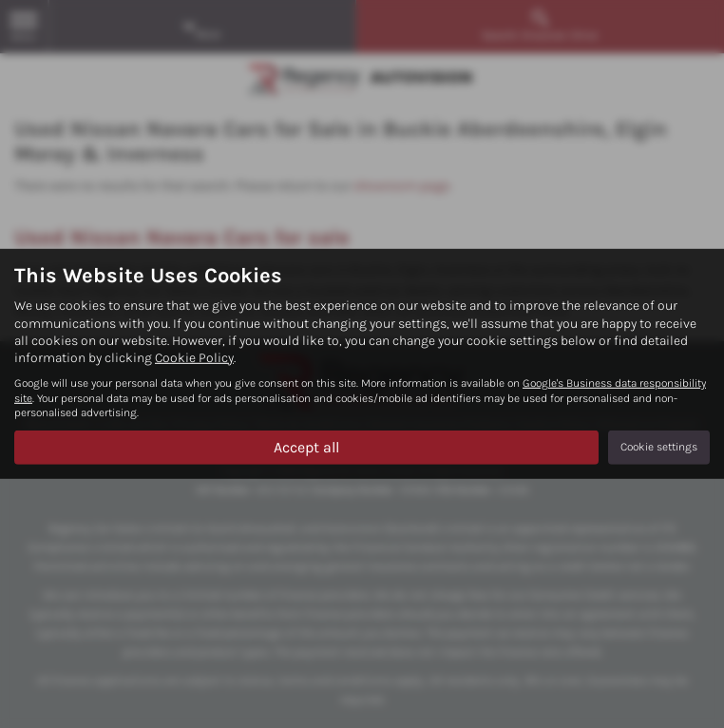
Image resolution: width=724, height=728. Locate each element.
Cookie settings (659, 447)
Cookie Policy (194, 358)
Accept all (306, 446)
